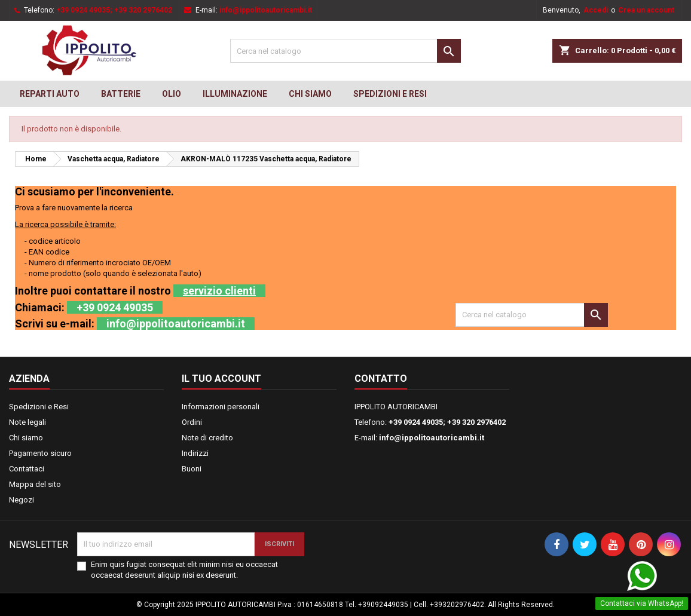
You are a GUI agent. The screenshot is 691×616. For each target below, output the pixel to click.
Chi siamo (310, 94)
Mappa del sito (35, 484)
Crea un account (646, 10)
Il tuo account (221, 379)
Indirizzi (195, 453)
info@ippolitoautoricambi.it (266, 10)
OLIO (172, 94)
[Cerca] (345, 51)
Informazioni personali (221, 407)
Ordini (192, 422)
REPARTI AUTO (50, 94)
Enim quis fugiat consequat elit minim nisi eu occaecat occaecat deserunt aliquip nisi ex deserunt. (184, 570)
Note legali (27, 422)
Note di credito (207, 438)
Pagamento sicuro (40, 453)
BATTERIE (121, 94)
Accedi (596, 10)
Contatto (381, 379)
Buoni (192, 469)
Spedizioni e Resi (390, 94)
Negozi (22, 500)
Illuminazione (235, 94)
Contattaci (27, 469)
